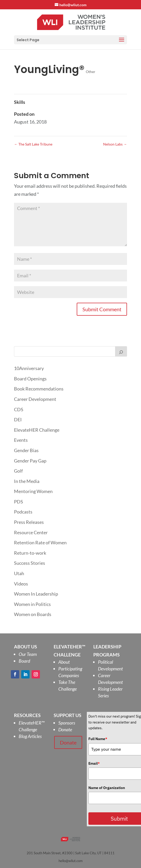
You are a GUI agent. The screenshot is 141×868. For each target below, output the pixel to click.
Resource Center (31, 532)
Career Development (35, 399)
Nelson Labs (115, 144)
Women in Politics (32, 604)
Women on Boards (33, 614)
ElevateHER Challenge (37, 430)
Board (24, 661)
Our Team (28, 654)
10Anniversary (29, 368)
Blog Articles (30, 736)
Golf (18, 471)
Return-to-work (30, 553)
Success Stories (30, 563)
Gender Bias (26, 450)
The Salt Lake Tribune (33, 144)
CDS (19, 409)
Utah (19, 573)
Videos (21, 584)
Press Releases (29, 522)
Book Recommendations (39, 389)
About (64, 662)
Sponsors (67, 723)
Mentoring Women (33, 491)
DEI (18, 419)
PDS (19, 502)
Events (21, 440)
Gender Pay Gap (30, 461)
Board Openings (30, 379)
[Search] (121, 351)
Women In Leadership (36, 594)
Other (91, 72)
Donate (65, 729)
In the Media (27, 481)
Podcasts (23, 512)
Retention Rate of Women (40, 542)
